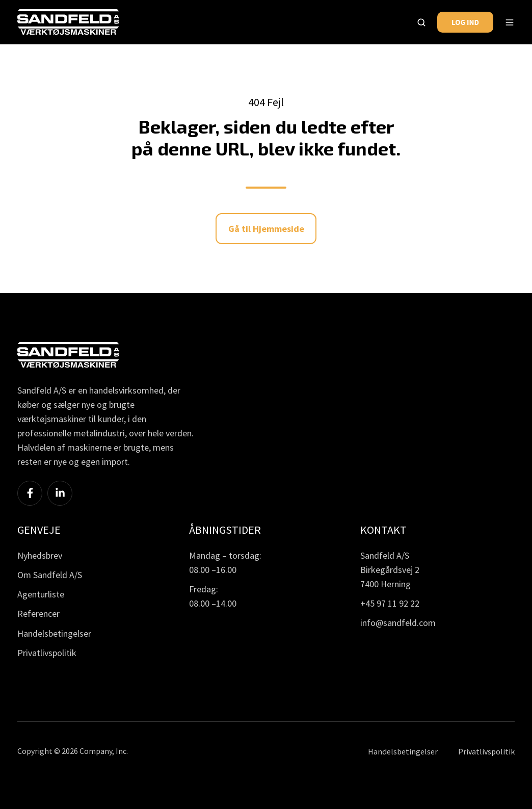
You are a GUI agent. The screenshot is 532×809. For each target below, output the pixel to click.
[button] (421, 22)
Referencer (38, 614)
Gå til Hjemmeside (266, 229)
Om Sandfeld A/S (50, 575)
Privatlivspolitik (47, 653)
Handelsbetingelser (54, 633)
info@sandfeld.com (398, 623)
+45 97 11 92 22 (390, 603)
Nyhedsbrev (40, 555)
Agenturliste (41, 594)
